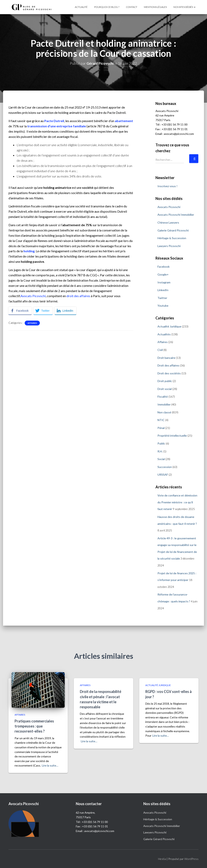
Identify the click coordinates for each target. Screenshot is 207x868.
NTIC (161, 420)
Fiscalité (163, 397)
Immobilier (164, 404)
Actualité (81, 7)
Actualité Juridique (169, 326)
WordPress (191, 859)
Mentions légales (155, 7)
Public (161, 443)
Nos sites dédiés (184, 7)
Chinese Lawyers (168, 222)
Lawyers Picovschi (169, 246)
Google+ (163, 274)
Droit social (165, 389)
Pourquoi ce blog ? (107, 7)
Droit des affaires (168, 365)
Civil (160, 350)
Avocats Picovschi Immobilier (176, 215)
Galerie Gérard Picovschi (173, 230)
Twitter (162, 298)
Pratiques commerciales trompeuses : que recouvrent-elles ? (34, 726)
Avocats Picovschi (33, 296)
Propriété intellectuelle (172, 436)
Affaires (32, 323)
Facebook (164, 267)
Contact (132, 7)
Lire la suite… (50, 765)
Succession (165, 467)
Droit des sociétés (169, 373)
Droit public (165, 381)
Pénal (161, 428)
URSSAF (163, 475)
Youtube (163, 306)
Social (161, 459)
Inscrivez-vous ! (167, 186)
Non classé (164, 412)
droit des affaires (78, 296)
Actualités (164, 334)
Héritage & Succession (172, 238)
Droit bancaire (166, 357)
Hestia (162, 859)
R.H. (160, 451)
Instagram (164, 282)
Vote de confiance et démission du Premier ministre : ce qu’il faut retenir (177, 502)
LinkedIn (163, 290)
